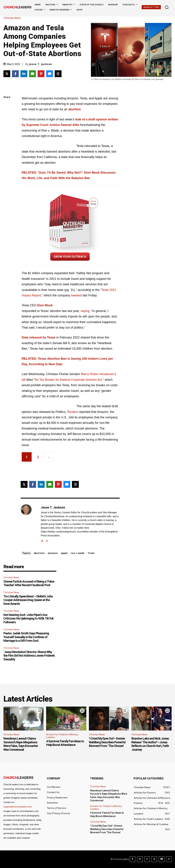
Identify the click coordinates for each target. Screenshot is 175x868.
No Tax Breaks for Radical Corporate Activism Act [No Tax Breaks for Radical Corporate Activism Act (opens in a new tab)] (68, 380)
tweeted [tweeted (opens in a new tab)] (76, 295)
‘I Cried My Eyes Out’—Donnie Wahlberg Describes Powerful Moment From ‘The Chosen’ (107, 742)
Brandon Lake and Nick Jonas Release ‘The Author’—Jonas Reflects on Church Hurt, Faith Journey (150, 744)
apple (64, 553)
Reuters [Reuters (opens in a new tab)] (73, 412)
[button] (167, 7)
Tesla (91, 553)
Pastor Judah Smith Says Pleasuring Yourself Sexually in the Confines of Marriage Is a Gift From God (26, 637)
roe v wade (78, 553)
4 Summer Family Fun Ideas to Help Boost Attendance (65, 743)
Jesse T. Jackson (41, 64)
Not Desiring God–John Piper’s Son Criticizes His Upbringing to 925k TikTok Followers (29, 618)
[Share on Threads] (58, 74)
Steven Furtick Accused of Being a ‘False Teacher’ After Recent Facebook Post (29, 583)
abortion (39, 553)
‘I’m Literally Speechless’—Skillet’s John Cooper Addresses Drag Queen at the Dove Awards (28, 600)
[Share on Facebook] (15, 74)
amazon (53, 553)
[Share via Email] (32, 74)
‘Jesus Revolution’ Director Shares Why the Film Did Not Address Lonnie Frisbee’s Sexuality (29, 656)
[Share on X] (7, 74)
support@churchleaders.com (18, 807)
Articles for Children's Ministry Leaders (62, 736)
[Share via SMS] (50, 74)
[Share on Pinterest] (41, 74)
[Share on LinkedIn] (24, 74)
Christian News (13, 18)
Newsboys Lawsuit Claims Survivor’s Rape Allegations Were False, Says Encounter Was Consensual (21, 744)
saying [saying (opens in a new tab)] (85, 311)
